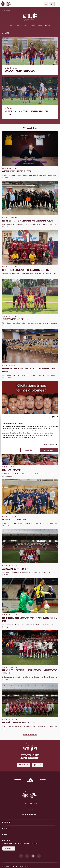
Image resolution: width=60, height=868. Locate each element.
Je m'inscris (9, 848)
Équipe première (30, 25)
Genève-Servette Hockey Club (10, 867)
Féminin (39, 25)
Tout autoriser (49, 450)
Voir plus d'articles (30, 735)
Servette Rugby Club (24, 867)
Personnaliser (30, 450)
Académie (47, 25)
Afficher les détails (48, 445)
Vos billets (46, 4)
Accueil (4, 10)
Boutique (51, 4)
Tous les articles (16, 25)
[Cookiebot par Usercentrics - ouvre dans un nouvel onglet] (50, 417)
